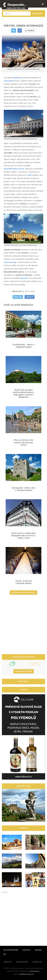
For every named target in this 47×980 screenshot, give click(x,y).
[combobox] (17, 14)
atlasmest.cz (8, 962)
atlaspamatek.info (22, 962)
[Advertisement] (23, 625)
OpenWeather (35, 971)
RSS (5, 954)
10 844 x (30, 30)
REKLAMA (38, 950)
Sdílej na (18, 297)
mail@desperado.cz (27, 974)
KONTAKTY (27, 950)
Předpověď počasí (24, 671)
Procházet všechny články (23, 592)
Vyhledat (37, 13)
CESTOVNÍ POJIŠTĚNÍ (11, 950)
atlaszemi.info (37, 962)
